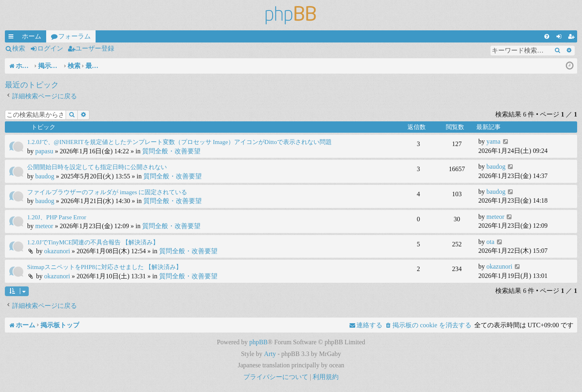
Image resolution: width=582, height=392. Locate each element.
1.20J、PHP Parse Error (57, 217)
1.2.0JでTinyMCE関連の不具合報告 (74, 242)
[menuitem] (547, 36)
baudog (45, 176)
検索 (19, 48)
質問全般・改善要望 (171, 151)
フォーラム (75, 36)
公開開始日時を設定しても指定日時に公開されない (97, 167)
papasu (44, 151)
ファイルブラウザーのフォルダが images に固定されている (107, 192)
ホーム (32, 36)
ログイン (50, 48)
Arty (270, 354)
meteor (44, 226)
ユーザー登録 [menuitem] (573, 38)
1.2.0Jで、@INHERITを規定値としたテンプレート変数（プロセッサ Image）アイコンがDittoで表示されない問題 (179, 142)
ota (490, 242)
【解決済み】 (141, 242)
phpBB (258, 342)
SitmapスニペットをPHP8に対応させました (85, 267)
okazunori (57, 251)
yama (494, 141)
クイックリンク (13, 38)
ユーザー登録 (95, 48)
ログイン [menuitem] (561, 38)
